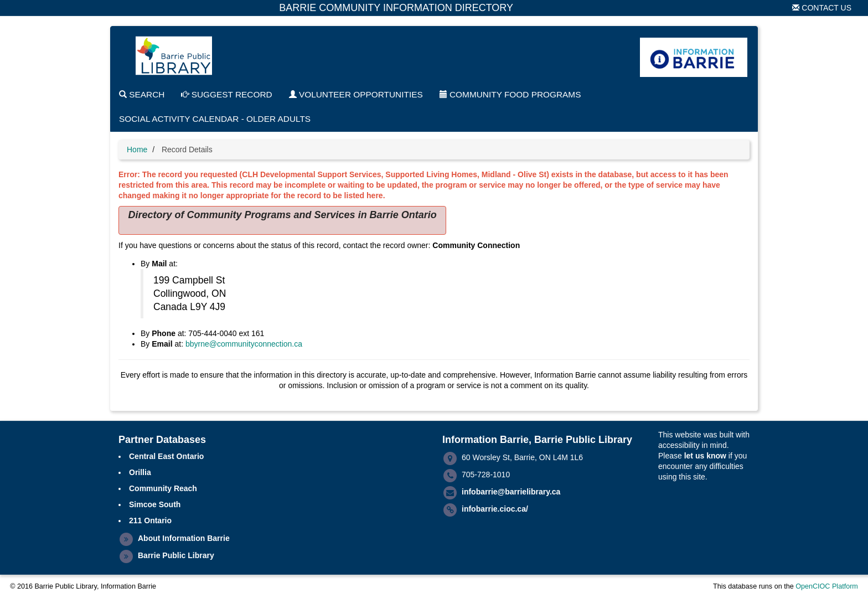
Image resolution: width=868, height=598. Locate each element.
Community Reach (163, 488)
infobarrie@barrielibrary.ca (511, 492)
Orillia (140, 472)
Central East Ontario (166, 456)
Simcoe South (155, 504)
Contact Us (822, 8)
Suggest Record (226, 94)
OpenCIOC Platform (827, 586)
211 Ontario (150, 520)
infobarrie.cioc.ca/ (495, 509)
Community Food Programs (510, 94)
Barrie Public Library (176, 555)
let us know (705, 456)
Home (137, 149)
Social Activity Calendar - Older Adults (215, 119)
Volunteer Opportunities (356, 94)
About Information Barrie (184, 538)
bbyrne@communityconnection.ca (244, 344)
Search (142, 94)
